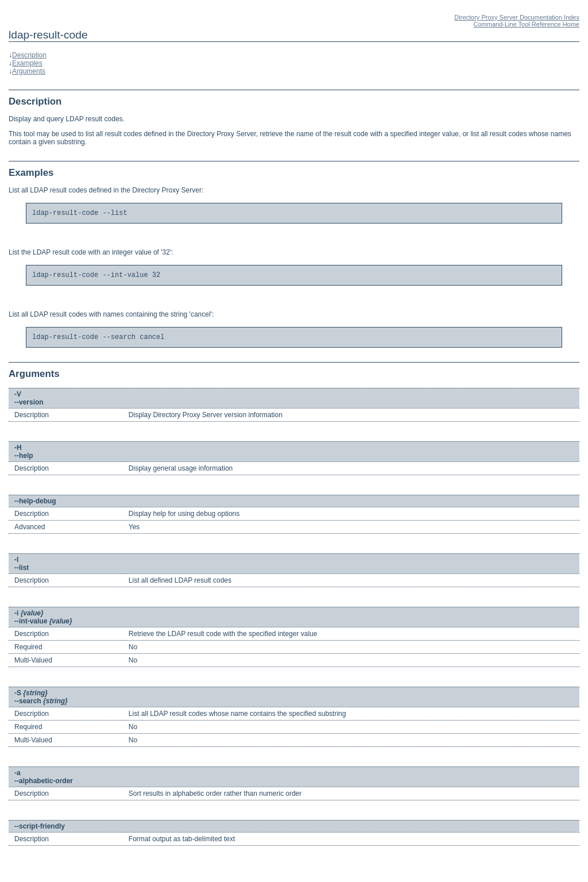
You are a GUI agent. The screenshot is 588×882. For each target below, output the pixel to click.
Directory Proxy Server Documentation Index (517, 17)
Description (29, 55)
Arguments (29, 71)
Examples (27, 63)
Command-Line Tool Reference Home (527, 24)
